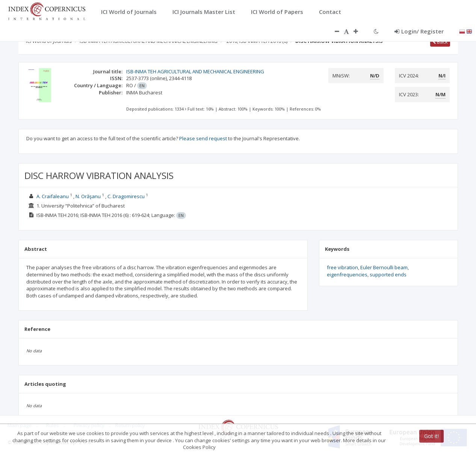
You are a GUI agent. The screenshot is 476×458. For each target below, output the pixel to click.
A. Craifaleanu (53, 196)
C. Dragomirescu (126, 196)
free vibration (342, 267)
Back (440, 42)
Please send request (203, 138)
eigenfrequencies (347, 274)
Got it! (431, 436)
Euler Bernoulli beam (384, 267)
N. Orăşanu (88, 196)
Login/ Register (419, 31)
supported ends (388, 274)
